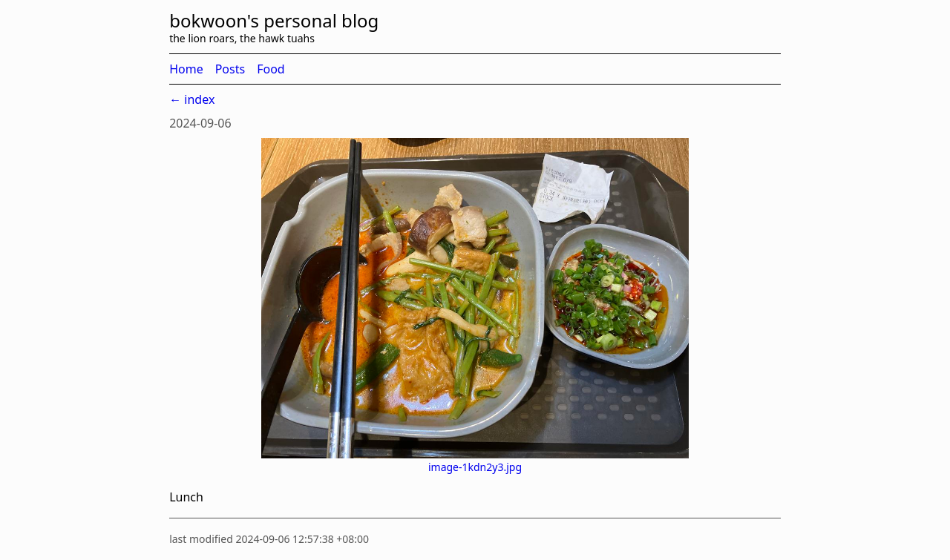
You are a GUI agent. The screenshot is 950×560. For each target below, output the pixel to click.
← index (192, 99)
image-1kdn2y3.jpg (475, 467)
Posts (230, 69)
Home (186, 69)
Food (271, 69)
